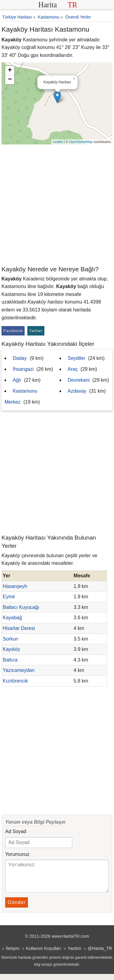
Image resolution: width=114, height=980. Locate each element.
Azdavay (77, 391)
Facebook (13, 331)
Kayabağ (12, 618)
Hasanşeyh (15, 586)
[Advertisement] (57, 205)
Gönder (17, 908)
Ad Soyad (16, 831)
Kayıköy (11, 649)
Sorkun (10, 639)
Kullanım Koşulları (43, 954)
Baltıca (10, 660)
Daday (20, 358)
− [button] (10, 80)
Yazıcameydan (19, 670)
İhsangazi (23, 369)
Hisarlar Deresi (19, 628)
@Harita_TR (100, 954)
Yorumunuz (17, 854)
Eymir (9, 597)
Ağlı (17, 380)
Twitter (36, 331)
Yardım (74, 954)
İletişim (13, 954)
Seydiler (77, 358)
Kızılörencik (15, 681)
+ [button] (10, 71)
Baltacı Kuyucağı (21, 607)
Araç (73, 369)
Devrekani (79, 380)
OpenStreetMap (81, 142)
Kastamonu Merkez (21, 396)
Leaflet (58, 142)
